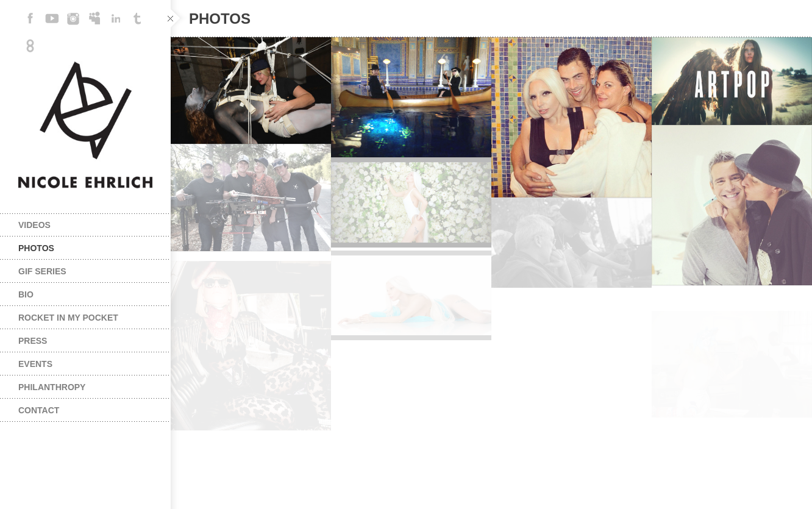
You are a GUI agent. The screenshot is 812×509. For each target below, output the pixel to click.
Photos (36, 248)
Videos (34, 225)
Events (35, 364)
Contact (39, 410)
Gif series (42, 271)
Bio (26, 294)
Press (33, 341)
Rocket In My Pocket (68, 318)
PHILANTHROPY (52, 387)
